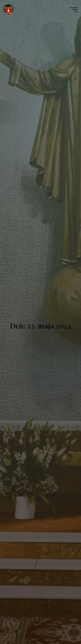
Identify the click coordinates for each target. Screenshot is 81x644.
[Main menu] (74, 10)
